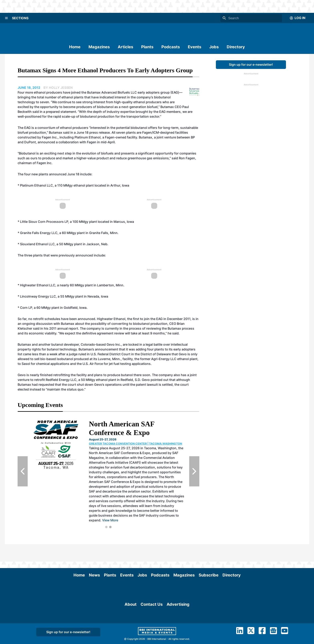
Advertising (178, 635)
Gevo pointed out (155, 380)
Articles (125, 47)
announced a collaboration (58, 142)
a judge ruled (76, 354)
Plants (147, 47)
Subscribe (209, 558)
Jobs (214, 47)
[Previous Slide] (23, 471)
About (131, 635)
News (94, 558)
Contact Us (152, 635)
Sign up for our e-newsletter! (251, 65)
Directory (236, 47)
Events (195, 47)
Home (75, 47)
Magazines (99, 47)
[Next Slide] (194, 471)
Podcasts (171, 47)
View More (110, 520)
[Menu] (6, 18)
